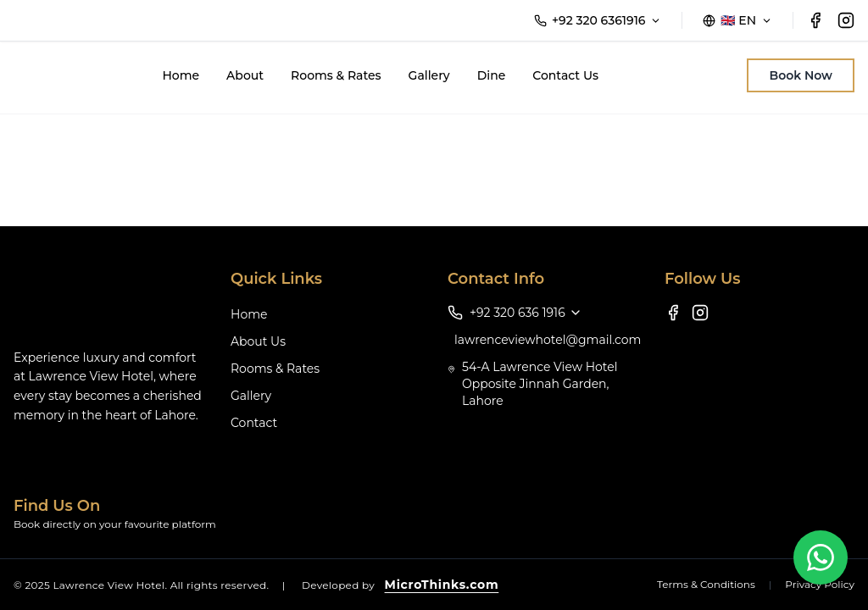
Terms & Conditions (706, 584)
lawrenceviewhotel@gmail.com (548, 340)
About (245, 75)
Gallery (429, 75)
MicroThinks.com (442, 585)
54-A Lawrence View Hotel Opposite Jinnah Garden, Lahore (540, 384)
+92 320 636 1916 (526, 313)
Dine (492, 75)
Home (181, 75)
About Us (258, 341)
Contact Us (565, 75)
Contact (254, 423)
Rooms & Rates (336, 75)
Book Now (801, 75)
